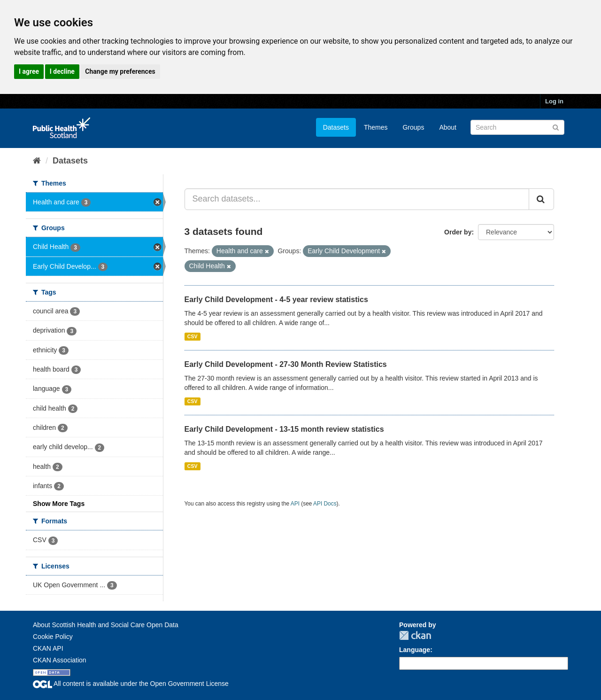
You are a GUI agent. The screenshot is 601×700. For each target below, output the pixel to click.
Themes (376, 127)
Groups (413, 127)
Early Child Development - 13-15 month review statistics (284, 429)
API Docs (325, 504)
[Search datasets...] (357, 199)
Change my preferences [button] (120, 71)
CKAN (415, 635)
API (295, 504)
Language (415, 650)
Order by (458, 232)
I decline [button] (62, 71)
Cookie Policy (53, 637)
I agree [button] (29, 71)
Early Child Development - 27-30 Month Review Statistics (286, 364)
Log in (554, 101)
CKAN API (48, 648)
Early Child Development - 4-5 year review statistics (276, 299)
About (448, 127)
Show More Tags (59, 504)
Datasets (336, 127)
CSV (193, 336)
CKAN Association (60, 660)
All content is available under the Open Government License (131, 684)
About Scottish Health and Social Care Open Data (106, 625)
